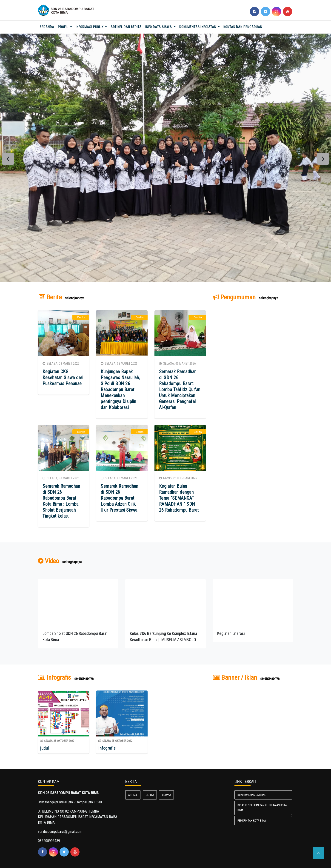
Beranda (48, 27)
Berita (150, 795)
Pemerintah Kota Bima (252, 821)
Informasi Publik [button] (90, 27)
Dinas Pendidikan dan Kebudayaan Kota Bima (262, 808)
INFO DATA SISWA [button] (159, 27)
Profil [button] (64, 27)
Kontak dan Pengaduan (243, 27)
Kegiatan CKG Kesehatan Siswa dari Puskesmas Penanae (63, 378)
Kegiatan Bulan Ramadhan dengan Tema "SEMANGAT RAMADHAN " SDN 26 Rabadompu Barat (179, 498)
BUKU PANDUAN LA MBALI (252, 795)
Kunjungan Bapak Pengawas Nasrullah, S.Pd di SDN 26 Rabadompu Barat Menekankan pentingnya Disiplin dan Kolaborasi (120, 390)
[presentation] (8, 159)
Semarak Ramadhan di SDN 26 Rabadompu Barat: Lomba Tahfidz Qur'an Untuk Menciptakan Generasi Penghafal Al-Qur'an (180, 390)
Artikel (133, 795)
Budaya (166, 795)
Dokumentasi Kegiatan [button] (198, 27)
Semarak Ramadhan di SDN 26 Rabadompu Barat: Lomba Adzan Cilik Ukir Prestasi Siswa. (120, 498)
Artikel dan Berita (126, 27)
